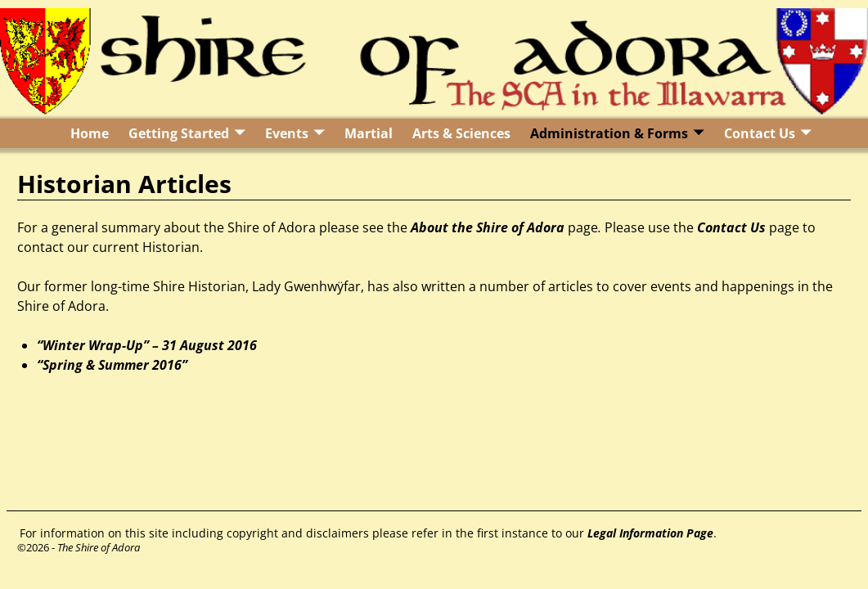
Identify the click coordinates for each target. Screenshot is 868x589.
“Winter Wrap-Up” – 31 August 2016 (147, 345)
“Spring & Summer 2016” (112, 365)
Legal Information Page (650, 533)
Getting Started (179, 133)
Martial (369, 133)
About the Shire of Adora (488, 227)
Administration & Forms (609, 133)
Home (90, 133)
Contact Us (760, 133)
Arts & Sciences (461, 133)
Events (287, 133)
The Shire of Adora (99, 547)
